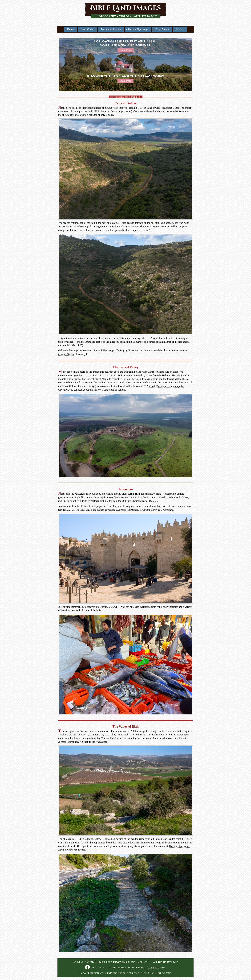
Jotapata (180, 350)
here (159, 973)
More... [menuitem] (180, 29)
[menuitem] (138, 29)
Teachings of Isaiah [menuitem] (111, 29)
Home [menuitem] (71, 29)
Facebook (153, 968)
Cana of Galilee (66, 354)
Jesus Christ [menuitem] (87, 29)
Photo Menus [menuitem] (162, 29)
